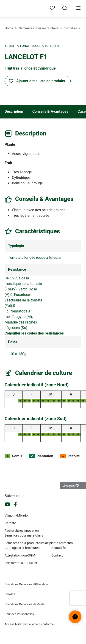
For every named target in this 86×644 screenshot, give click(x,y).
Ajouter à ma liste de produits (41, 81)
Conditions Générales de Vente (25, 604)
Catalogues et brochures (22, 548)
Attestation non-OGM (20, 555)
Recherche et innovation (22, 531)
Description (14, 111)
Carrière (10, 523)
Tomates (70, 28)
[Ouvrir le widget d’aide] (75, 617)
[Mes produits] (52, 8)
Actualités (58, 548)
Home (9, 28)
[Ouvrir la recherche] (65, 9)
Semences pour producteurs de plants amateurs (39, 543)
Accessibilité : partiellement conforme (29, 624)
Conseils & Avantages (50, 111)
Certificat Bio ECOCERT (21, 563)
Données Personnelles (19, 614)
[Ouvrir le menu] (78, 9)
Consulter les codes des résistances (34, 333)
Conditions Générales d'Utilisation (26, 584)
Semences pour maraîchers (39, 28)
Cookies (10, 594)
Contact (57, 555)
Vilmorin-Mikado (16, 515)
